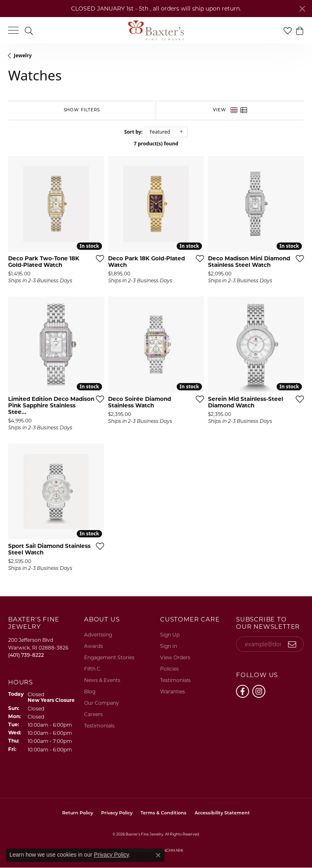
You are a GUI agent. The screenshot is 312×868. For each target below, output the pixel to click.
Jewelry (23, 55)
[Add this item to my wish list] (97, 258)
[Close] (302, 9)
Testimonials (99, 726)
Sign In (169, 646)
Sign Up (170, 635)
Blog (90, 692)
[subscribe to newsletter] (292, 644)
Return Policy (78, 813)
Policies (169, 669)
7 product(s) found (156, 144)
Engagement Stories (109, 657)
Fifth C (92, 669)
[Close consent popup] (158, 855)
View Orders (175, 657)
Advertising (98, 635)
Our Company (102, 703)
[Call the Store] (26, 655)
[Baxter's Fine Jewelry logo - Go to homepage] (156, 30)
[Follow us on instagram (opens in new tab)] (259, 691)
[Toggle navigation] (13, 30)
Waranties (172, 692)
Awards (93, 646)
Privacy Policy (117, 813)
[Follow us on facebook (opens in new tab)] (243, 691)
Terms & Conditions (164, 813)
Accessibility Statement (222, 813)
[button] (29, 30)
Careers (93, 714)
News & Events (102, 680)
